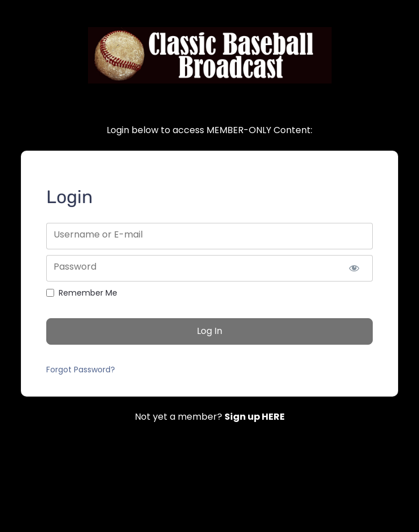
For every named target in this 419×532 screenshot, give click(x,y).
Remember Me (88, 293)
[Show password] (354, 268)
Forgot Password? (81, 370)
